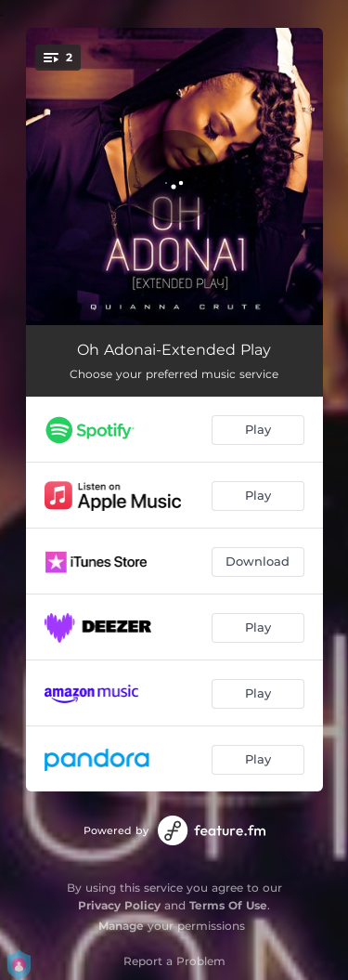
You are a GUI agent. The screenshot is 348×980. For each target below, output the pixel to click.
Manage (121, 926)
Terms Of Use (228, 905)
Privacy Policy (119, 905)
